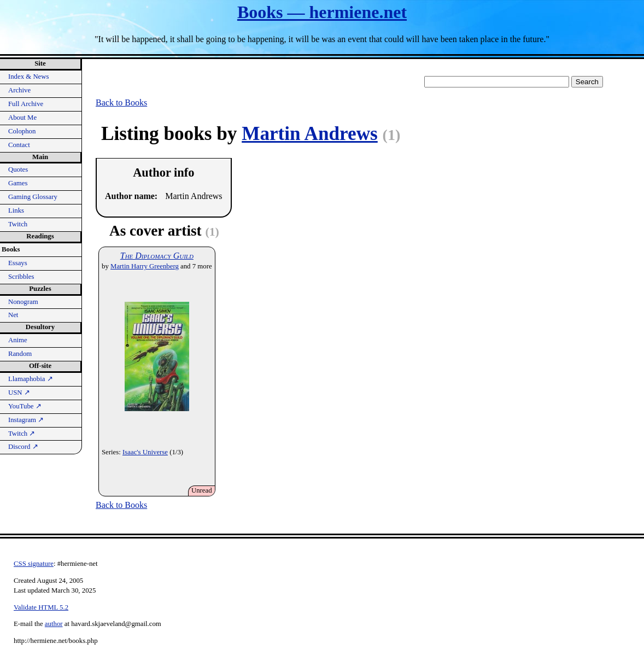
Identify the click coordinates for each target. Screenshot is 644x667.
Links (16, 210)
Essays (18, 263)
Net (13, 315)
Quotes (18, 169)
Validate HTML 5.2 (41, 607)
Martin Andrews (310, 134)
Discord (23, 447)
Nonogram (23, 302)
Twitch (18, 224)
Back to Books (121, 103)
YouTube (25, 406)
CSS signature (34, 564)
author (54, 624)
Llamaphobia (31, 379)
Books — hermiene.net (322, 12)
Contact (19, 145)
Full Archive (26, 104)
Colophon (22, 131)
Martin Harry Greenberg (145, 266)
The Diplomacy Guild (157, 256)
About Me (22, 118)
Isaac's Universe (145, 452)
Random (20, 354)
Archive (19, 90)
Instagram (26, 420)
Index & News (29, 77)
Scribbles (21, 277)
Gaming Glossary (33, 197)
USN (19, 393)
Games (18, 183)
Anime (18, 340)
